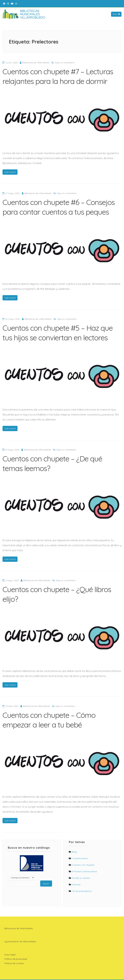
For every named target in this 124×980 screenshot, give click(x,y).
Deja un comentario (65, 63)
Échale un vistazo (81, 878)
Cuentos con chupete (83, 865)
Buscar (46, 884)
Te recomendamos (82, 891)
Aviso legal (10, 955)
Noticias (76, 885)
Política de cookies (14, 963)
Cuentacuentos (80, 858)
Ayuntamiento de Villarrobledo (20, 941)
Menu (116, 14)
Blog (74, 852)
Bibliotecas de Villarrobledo (36, 63)
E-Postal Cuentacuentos (85, 871)
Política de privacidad (16, 959)
